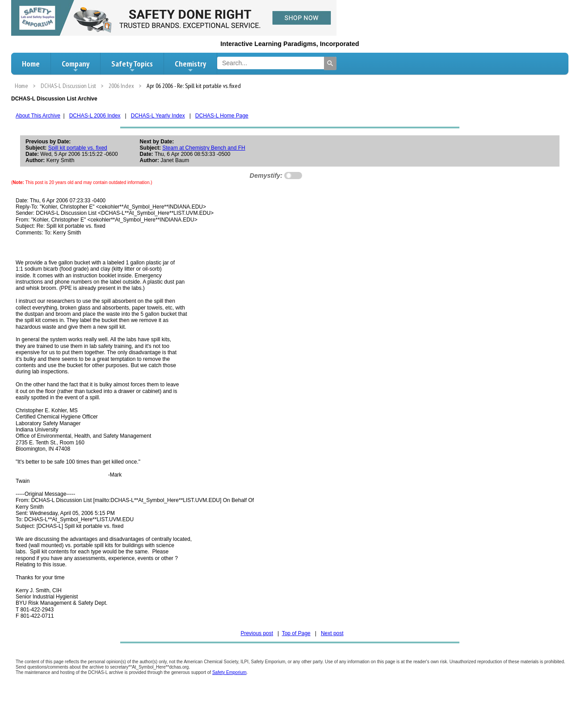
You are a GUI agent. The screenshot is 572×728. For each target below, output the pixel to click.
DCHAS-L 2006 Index (95, 116)
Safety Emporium (229, 672)
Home (31, 64)
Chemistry (190, 66)
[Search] (330, 63)
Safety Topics (132, 66)
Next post (332, 633)
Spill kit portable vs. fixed (78, 148)
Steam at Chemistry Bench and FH (204, 148)
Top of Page (296, 633)
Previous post (257, 633)
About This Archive (38, 116)
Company (76, 66)
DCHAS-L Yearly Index (158, 116)
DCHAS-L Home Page (222, 116)
